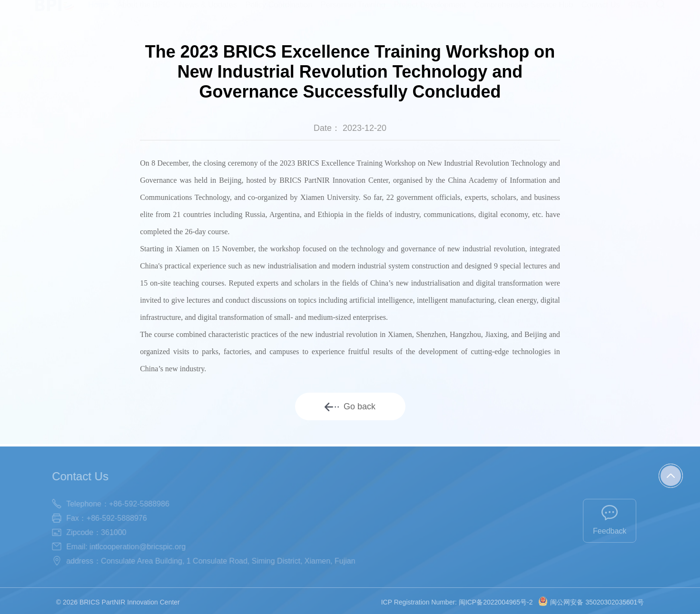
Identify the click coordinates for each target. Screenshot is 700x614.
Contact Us (601, 13)
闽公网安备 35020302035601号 (591, 608)
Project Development (430, 13)
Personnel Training (353, 13)
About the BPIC (144, 13)
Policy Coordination (279, 13)
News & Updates (208, 13)
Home (99, 13)
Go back (350, 406)
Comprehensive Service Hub (524, 13)
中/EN (638, 13)
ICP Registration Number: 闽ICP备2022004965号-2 (457, 608)
